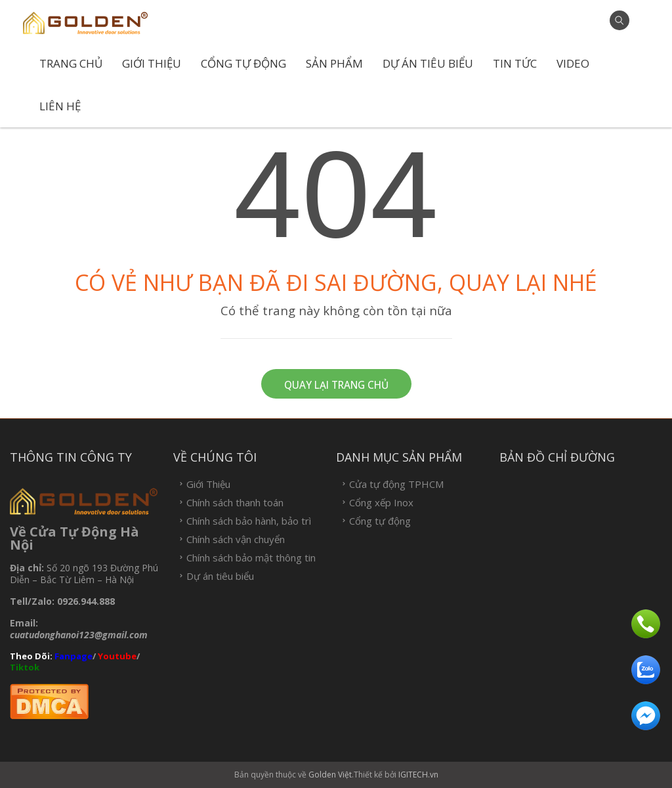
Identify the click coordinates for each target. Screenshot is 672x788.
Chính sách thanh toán (235, 503)
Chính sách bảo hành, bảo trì (249, 521)
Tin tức (515, 63)
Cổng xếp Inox (381, 503)
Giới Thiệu (152, 63)
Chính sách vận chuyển (236, 539)
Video (573, 63)
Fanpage (73, 656)
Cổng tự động (243, 63)
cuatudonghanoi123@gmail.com (79, 635)
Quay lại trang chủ (336, 385)
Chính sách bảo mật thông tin (251, 558)
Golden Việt (330, 775)
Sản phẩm (334, 63)
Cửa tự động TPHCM (396, 484)
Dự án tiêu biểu (428, 63)
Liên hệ (60, 106)
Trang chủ (71, 63)
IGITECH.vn (418, 775)
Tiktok (26, 667)
